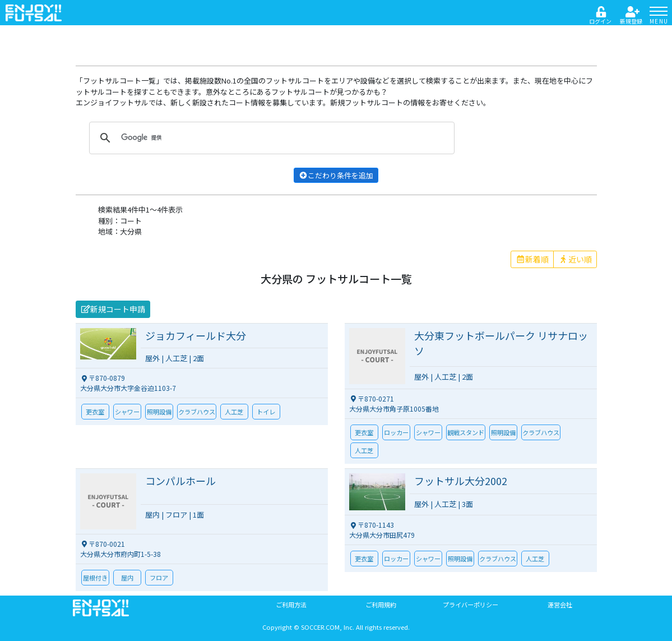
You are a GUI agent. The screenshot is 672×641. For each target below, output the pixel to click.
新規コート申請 (113, 309)
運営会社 (560, 605)
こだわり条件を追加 (336, 175)
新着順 (532, 259)
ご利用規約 (381, 605)
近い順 (575, 259)
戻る (88, 37)
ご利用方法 (291, 605)
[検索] (270, 138)
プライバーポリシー (471, 605)
